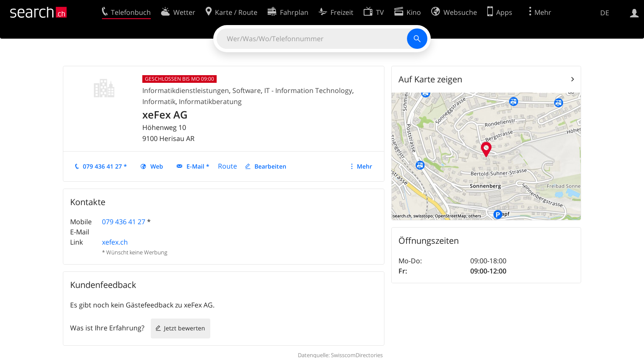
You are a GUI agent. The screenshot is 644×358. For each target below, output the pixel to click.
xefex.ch (115, 242)
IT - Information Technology (308, 90)
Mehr (364, 166)
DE (605, 13)
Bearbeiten (270, 166)
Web (157, 166)
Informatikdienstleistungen (186, 90)
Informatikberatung (210, 101)
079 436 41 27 (124, 222)
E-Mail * (198, 166)
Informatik (159, 101)
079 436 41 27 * (105, 166)
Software (247, 90)
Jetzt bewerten (185, 328)
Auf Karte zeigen (430, 79)
